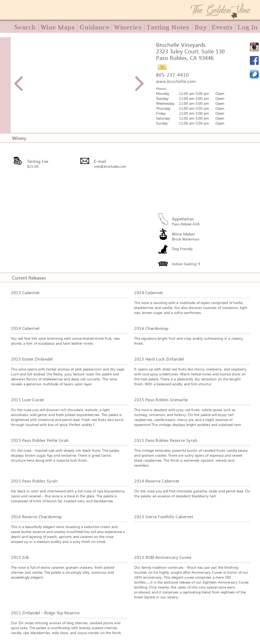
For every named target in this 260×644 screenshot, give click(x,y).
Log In (248, 27)
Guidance (95, 27)
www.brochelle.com (176, 81)
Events (222, 27)
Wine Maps (58, 27)
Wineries (128, 27)
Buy (201, 27)
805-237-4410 (172, 75)
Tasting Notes (168, 27)
